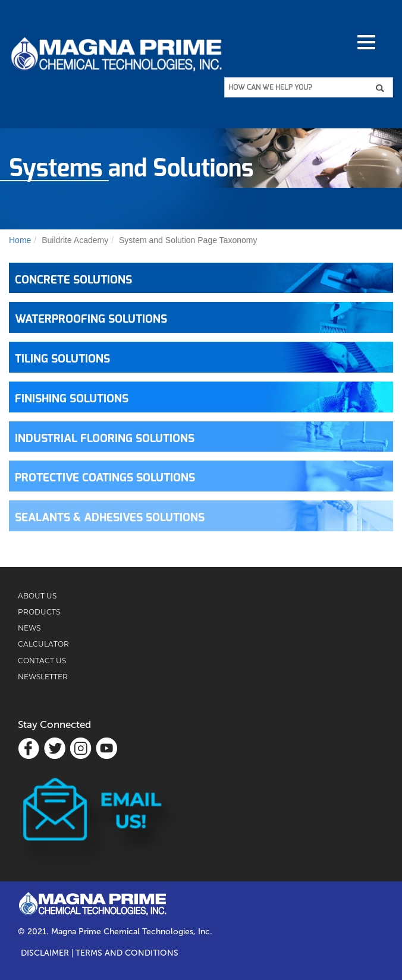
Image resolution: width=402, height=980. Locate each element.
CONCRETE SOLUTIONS (73, 280)
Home (20, 240)
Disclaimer (45, 953)
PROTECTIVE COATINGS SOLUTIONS (105, 478)
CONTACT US (42, 661)
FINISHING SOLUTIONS (72, 399)
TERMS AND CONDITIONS (127, 953)
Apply (384, 88)
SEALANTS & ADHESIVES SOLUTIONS (110, 518)
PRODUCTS (39, 612)
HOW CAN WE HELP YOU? (270, 87)
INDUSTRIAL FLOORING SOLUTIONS (105, 439)
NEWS (29, 628)
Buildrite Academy (75, 240)
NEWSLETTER (43, 677)
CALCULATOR (43, 644)
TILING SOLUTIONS (62, 359)
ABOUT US (37, 596)
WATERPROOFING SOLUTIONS (91, 319)
